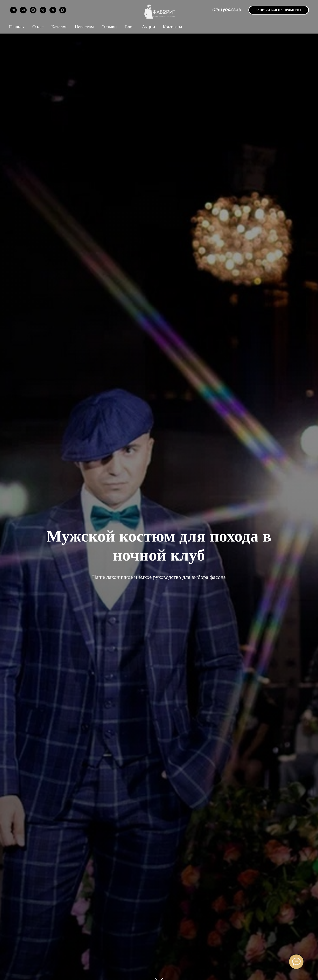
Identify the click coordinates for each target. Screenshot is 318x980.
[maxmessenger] (63, 10)
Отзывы (109, 27)
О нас (38, 27)
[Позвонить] (43, 10)
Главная (17, 27)
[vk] (23, 10)
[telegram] (13, 10)
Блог (129, 27)
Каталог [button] (59, 27)
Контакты (172, 27)
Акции (148, 27)
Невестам (84, 27)
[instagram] (33, 10)
